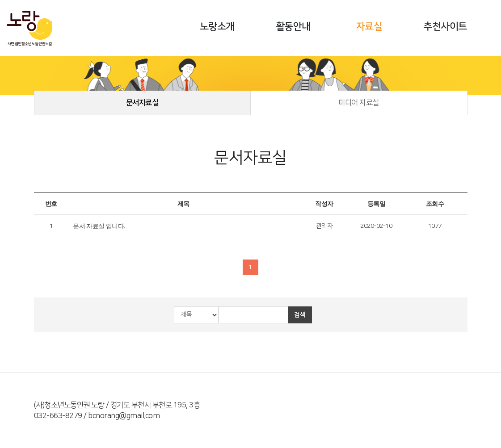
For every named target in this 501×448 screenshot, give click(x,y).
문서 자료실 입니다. (99, 226)
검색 (300, 315)
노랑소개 (217, 27)
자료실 (369, 27)
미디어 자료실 (359, 103)
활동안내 (293, 27)
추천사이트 (445, 27)
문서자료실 (142, 103)
